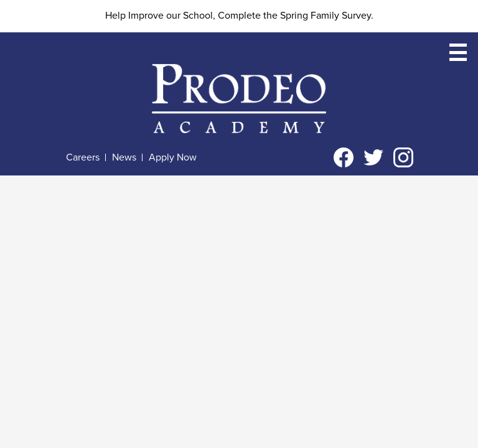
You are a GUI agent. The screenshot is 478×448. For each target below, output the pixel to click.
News (124, 157)
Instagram (403, 160)
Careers (83, 157)
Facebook (344, 160)
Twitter (373, 160)
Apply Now (173, 157)
